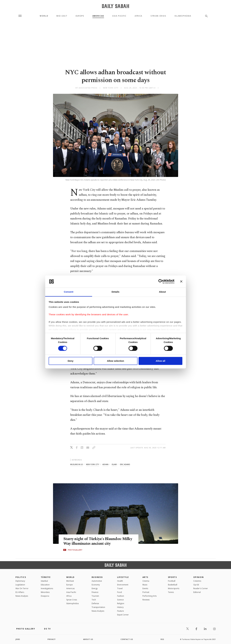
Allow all (161, 361)
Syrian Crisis (158, 16)
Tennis (171, 592)
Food (119, 592)
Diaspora (45, 596)
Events (145, 588)
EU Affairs (20, 592)
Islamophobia (183, 16)
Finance (95, 592)
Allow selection (115, 361)
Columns (197, 581)
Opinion (198, 577)
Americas (98, 16)
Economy (96, 585)
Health (120, 581)
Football (172, 581)
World (44, 16)
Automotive (97, 581)
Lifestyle (123, 577)
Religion (121, 603)
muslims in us (76, 464)
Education (45, 585)
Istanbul (44, 581)
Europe (80, 16)
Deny (71, 361)
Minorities (45, 592)
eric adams (125, 464)
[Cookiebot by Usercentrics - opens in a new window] (161, 282)
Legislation (20, 585)
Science (120, 600)
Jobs (18, 639)
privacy (52, 639)
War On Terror (22, 588)
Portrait (146, 592)
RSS (162, 639)
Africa (138, 16)
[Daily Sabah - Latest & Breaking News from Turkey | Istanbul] (115, 6)
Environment (123, 585)
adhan (105, 464)
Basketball (173, 585)
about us (88, 639)
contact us (127, 639)
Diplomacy (20, 581)
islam (114, 464)
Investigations (47, 588)
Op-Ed (196, 585)
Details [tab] (116, 292)
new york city (93, 464)
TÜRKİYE (46, 577)
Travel (120, 588)
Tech (94, 600)
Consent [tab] (69, 292)
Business (97, 577)
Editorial (197, 592)
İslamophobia (72, 603)
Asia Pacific (119, 16)
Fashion (121, 596)
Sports (172, 577)
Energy (95, 588)
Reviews (146, 600)
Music (145, 585)
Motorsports (174, 588)
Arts (145, 577)
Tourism (95, 596)
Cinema (146, 581)
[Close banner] (181, 282)
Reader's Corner (201, 588)
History (120, 607)
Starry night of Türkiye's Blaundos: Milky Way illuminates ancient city (98, 541)
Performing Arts (150, 596)
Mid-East (62, 16)
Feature (121, 611)
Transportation (98, 607)
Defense (95, 603)
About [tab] (162, 292)
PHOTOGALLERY (75, 550)
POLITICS (21, 577)
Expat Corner (123, 615)
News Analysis (22, 596)
